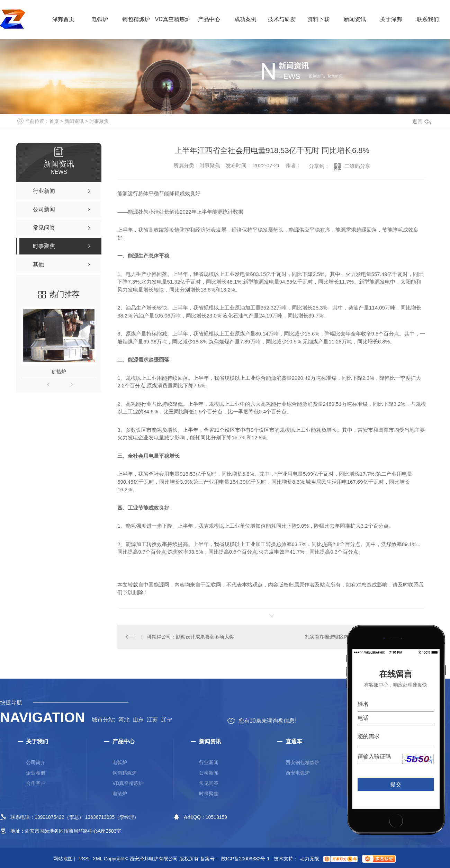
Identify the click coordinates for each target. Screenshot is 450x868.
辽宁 (166, 720)
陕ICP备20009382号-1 (245, 859)
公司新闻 (209, 773)
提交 (396, 784)
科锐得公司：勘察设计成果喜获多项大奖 (190, 637)
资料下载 (318, 19)
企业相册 (36, 773)
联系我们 (428, 19)
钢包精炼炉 (136, 19)
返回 (422, 121)
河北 (124, 720)
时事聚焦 (99, 121)
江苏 (152, 720)
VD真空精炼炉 (172, 19)
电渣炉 (120, 794)
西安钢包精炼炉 (303, 762)
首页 (54, 121)
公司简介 (36, 762)
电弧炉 (100, 19)
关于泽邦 (391, 19)
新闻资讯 (355, 19)
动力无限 (309, 859)
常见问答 (209, 783)
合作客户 (36, 783)
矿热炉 (59, 372)
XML (98, 859)
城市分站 (103, 720)
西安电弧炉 (298, 773)
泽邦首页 (63, 19)
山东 (138, 720)
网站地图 (64, 859)
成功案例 (245, 19)
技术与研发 (282, 19)
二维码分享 (357, 166)
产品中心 (209, 19)
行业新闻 (209, 762)
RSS (84, 859)
